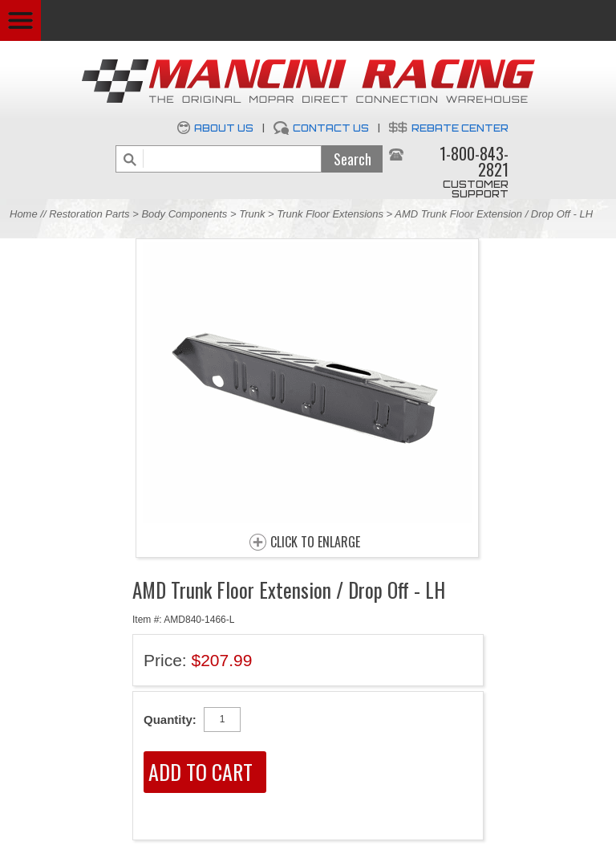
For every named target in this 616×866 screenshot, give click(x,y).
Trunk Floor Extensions (330, 214)
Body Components (184, 214)
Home (24, 214)
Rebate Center (460, 128)
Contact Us (331, 128)
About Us (224, 128)
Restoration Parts (89, 214)
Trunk (252, 214)
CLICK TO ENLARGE (315, 543)
